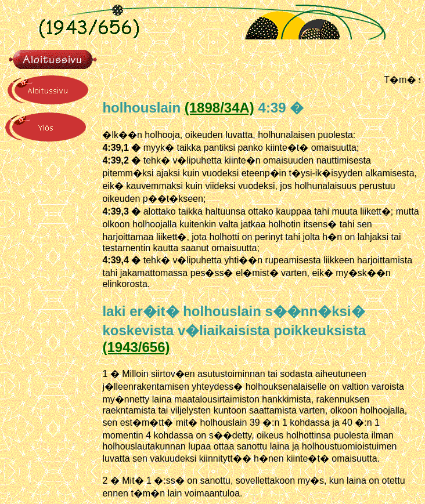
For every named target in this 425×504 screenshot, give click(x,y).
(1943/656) (136, 347)
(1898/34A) (219, 108)
